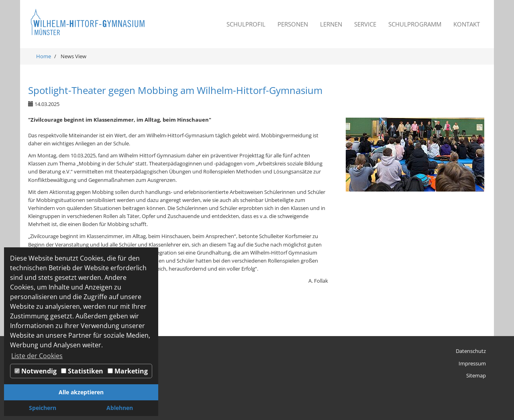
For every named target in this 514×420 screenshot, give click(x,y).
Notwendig (36, 371)
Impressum (472, 363)
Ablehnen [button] (120, 408)
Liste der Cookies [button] (37, 356)
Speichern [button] (43, 408)
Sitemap (476, 375)
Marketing (128, 371)
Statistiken (82, 371)
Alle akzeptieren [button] (81, 392)
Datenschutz (471, 351)
